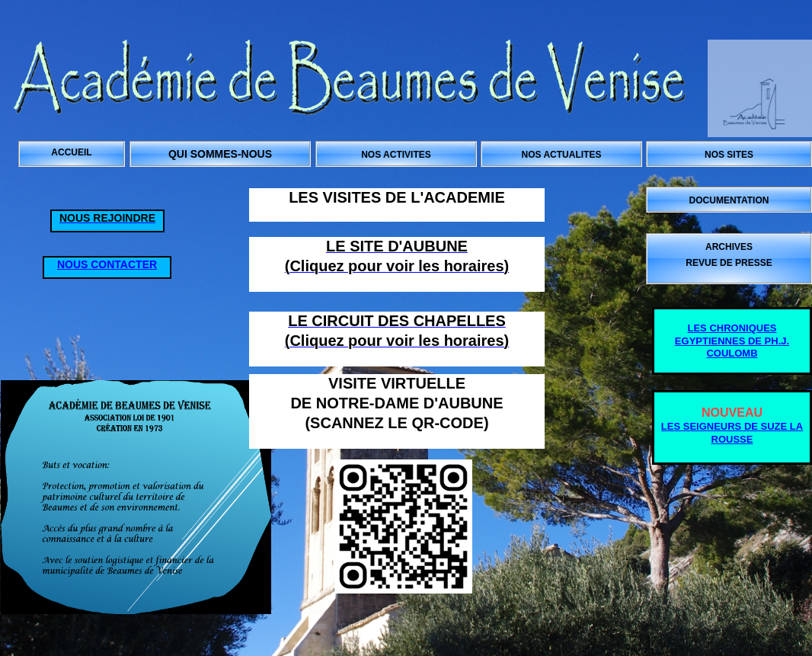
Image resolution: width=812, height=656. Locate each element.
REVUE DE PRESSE (729, 263)
